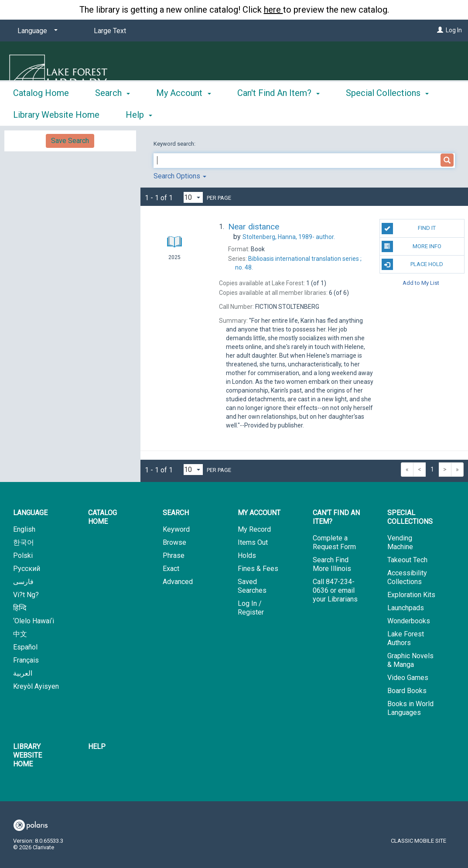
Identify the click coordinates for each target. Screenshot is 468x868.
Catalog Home (41, 113)
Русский (27, 569)
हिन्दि (20, 608)
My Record (254, 529)
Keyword (176, 529)
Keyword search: (175, 144)
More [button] (363, 115)
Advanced (178, 582)
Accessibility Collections (407, 577)
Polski (23, 555)
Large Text (110, 31)
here (273, 10)
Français (26, 660)
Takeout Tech (407, 560)
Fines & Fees (258, 569)
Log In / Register (251, 608)
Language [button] (30, 513)
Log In (454, 30)
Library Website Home (27, 755)
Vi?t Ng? (26, 595)
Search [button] (113, 113)
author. (289, 237)
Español (25, 647)
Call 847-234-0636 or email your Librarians (335, 590)
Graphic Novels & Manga (410, 660)
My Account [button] (183, 113)
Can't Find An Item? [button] (278, 113)
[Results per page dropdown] (193, 197)
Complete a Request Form (334, 542)
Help (97, 747)
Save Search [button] (70, 141)
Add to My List (421, 282)
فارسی (23, 582)
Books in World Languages (410, 708)
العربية (23, 673)
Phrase (174, 555)
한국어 (24, 542)
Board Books (407, 691)
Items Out (253, 542)
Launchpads (406, 608)
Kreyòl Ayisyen (36, 686)
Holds (247, 555)
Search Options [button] (180, 176)
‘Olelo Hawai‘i (34, 621)
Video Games (408, 678)
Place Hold (413, 264)
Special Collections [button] (410, 517)
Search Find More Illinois (332, 564)
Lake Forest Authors (406, 638)
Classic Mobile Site (418, 841)
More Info (412, 246)
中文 (20, 634)
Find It (409, 229)
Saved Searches (252, 586)
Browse (174, 542)
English (24, 529)
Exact (171, 569)
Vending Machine (400, 542)
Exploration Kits (411, 595)
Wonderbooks (409, 621)
